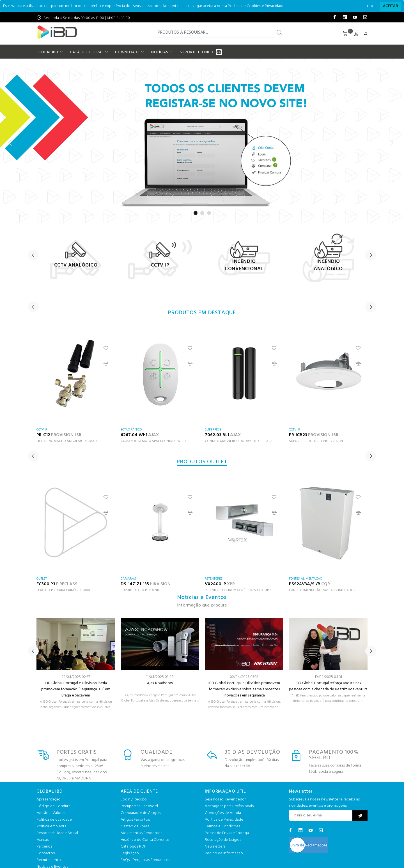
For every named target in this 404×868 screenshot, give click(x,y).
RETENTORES (214, 579)
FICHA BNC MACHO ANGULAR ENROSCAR (68, 441)
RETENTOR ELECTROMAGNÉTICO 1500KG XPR (238, 590)
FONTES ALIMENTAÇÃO (306, 579)
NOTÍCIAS (160, 52)
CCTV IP (42, 430)
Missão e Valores (51, 813)
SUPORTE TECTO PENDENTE (140, 590)
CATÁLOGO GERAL (87, 52)
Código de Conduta (53, 806)
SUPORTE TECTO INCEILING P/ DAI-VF (316, 441)
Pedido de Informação (224, 853)
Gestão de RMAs (135, 826)
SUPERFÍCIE (213, 430)
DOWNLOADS (127, 52)
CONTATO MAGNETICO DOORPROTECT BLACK (239, 441)
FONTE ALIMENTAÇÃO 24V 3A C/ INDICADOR (322, 590)
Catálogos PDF (133, 847)
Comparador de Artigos (141, 813)
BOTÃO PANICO (131, 430)
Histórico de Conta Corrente (145, 840)
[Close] (391, 6)
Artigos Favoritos (135, 820)
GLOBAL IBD (47, 52)
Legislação (130, 853)
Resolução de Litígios (223, 840)
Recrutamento (49, 860)
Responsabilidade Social (57, 833)
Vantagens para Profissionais (229, 806)
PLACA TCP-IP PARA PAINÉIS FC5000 (63, 590)
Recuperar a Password (139, 806)
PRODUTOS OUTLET (202, 462)
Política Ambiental (52, 826)
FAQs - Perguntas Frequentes (145, 860)
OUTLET (42, 579)
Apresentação (49, 799)
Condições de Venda (223, 813)
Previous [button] (33, 255)
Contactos (46, 853)
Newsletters (215, 847)
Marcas (43, 840)
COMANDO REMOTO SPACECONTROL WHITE (154, 441)
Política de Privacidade (224, 820)
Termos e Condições (222, 826)
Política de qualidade (54, 820)
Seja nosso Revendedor (225, 799)
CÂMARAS (128, 579)
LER (370, 6)
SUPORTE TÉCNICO (197, 52)
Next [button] (371, 255)
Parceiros (44, 847)
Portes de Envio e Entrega (227, 833)
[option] (76, 257)
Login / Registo (134, 799)
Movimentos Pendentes (141, 833)
